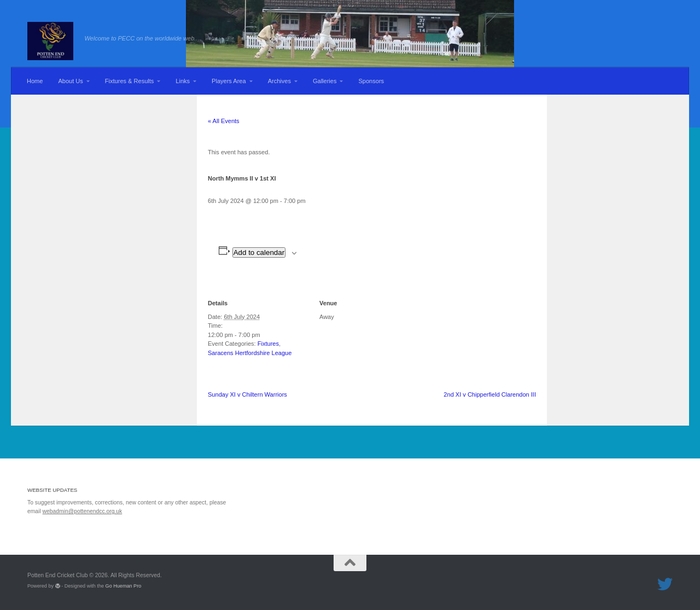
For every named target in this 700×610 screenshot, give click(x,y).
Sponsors (371, 81)
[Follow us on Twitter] (665, 584)
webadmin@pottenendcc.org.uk (83, 511)
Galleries (325, 81)
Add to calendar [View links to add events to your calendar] (259, 252)
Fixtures (268, 344)
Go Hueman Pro (124, 586)
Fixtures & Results (130, 81)
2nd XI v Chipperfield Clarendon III (490, 394)
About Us (70, 81)
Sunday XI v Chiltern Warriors (247, 394)
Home (35, 81)
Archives (279, 81)
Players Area (229, 81)
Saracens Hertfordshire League (250, 353)
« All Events (224, 121)
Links (183, 81)
